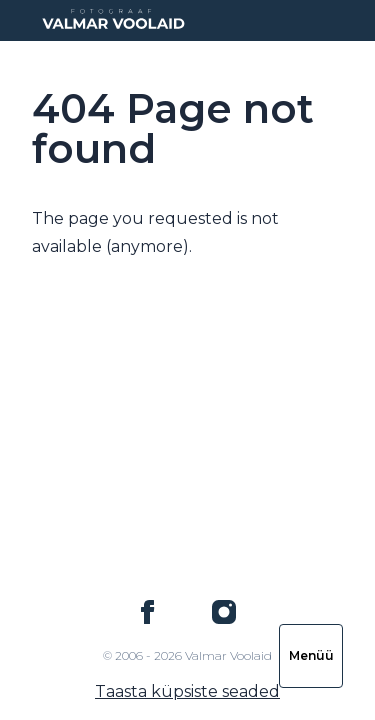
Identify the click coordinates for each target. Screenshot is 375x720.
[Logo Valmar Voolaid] (112, 20)
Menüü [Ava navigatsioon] (311, 655)
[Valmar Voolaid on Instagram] (224, 612)
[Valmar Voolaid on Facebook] (148, 612)
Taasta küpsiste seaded (187, 691)
